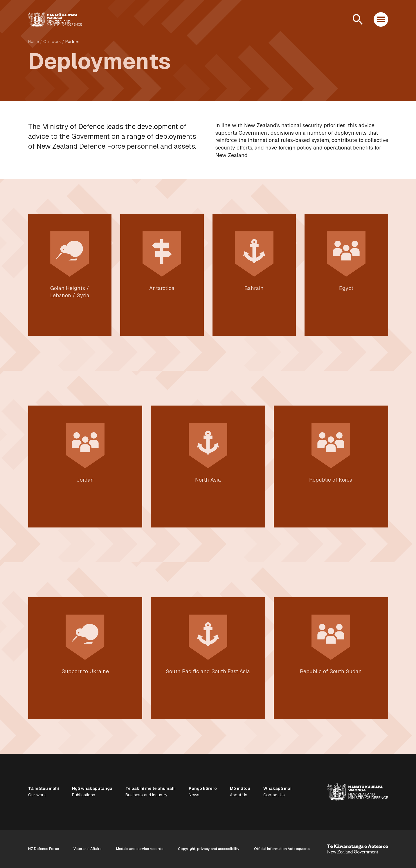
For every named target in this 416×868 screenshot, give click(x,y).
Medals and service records (140, 849)
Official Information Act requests (282, 849)
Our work (52, 42)
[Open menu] (381, 19)
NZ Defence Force (44, 849)
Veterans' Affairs (88, 849)
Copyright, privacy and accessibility (209, 849)
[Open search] (358, 19)
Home (34, 42)
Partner (72, 42)
